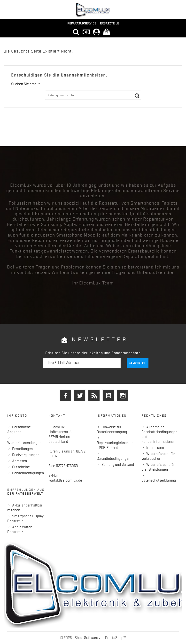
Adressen (19, 461)
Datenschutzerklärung (159, 480)
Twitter (80, 395)
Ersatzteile (109, 23)
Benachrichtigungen (28, 473)
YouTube (108, 395)
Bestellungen (22, 449)
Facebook (65, 395)
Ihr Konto (17, 415)
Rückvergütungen (26, 455)
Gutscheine (21, 467)
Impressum (155, 448)
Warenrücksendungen (24, 443)
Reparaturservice (82, 23)
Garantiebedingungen (113, 459)
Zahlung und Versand (118, 465)
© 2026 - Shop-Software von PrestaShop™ (93, 638)
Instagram (123, 395)
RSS (94, 395)
